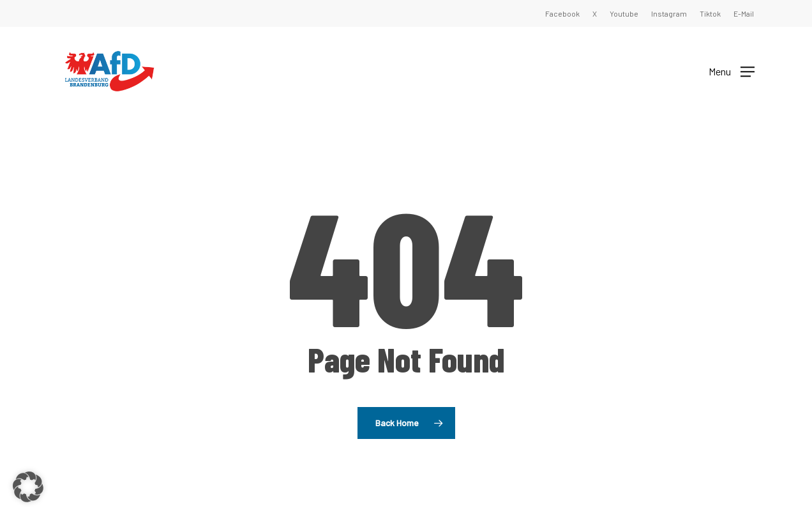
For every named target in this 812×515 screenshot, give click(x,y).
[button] (732, 71)
